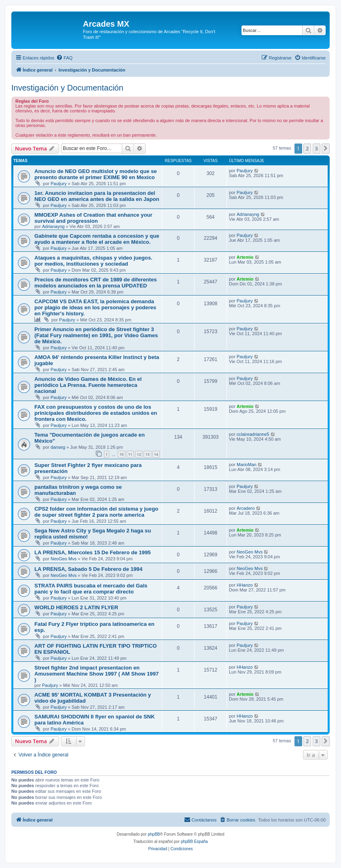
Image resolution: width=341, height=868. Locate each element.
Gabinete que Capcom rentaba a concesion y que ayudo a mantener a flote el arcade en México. (97, 239)
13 (147, 454)
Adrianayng (53, 226)
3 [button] (317, 148)
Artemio (245, 257)
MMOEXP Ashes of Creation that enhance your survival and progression (93, 218)
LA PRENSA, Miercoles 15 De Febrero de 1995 (93, 552)
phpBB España (194, 842)
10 (121, 454)
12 (139, 454)
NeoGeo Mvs (64, 559)
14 (156, 454)
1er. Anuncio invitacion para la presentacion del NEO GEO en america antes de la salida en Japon (97, 196)
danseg (58, 447)
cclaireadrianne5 (253, 434)
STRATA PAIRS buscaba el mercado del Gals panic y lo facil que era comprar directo (91, 589)
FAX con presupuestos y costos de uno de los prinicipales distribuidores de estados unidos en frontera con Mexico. (96, 413)
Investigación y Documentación (67, 88)
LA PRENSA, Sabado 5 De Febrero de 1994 (88, 569)
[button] (326, 148)
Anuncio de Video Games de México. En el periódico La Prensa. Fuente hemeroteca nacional (88, 385)
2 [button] (307, 148)
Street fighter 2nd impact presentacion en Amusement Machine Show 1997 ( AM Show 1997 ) (96, 674)
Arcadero (246, 508)
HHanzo (245, 585)
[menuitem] (64, 58)
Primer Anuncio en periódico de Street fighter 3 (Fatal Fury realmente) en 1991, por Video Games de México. (96, 335)
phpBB (154, 834)
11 (130, 454)
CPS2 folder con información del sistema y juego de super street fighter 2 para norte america (96, 512)
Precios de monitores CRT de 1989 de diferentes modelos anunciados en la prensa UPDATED (96, 283)
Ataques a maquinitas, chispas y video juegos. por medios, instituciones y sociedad (93, 261)
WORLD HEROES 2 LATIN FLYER (76, 607)
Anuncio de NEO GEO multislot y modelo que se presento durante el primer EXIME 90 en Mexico (96, 174)
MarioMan (247, 465)
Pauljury (59, 184)
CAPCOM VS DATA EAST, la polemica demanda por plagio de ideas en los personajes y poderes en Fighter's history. (95, 307)
